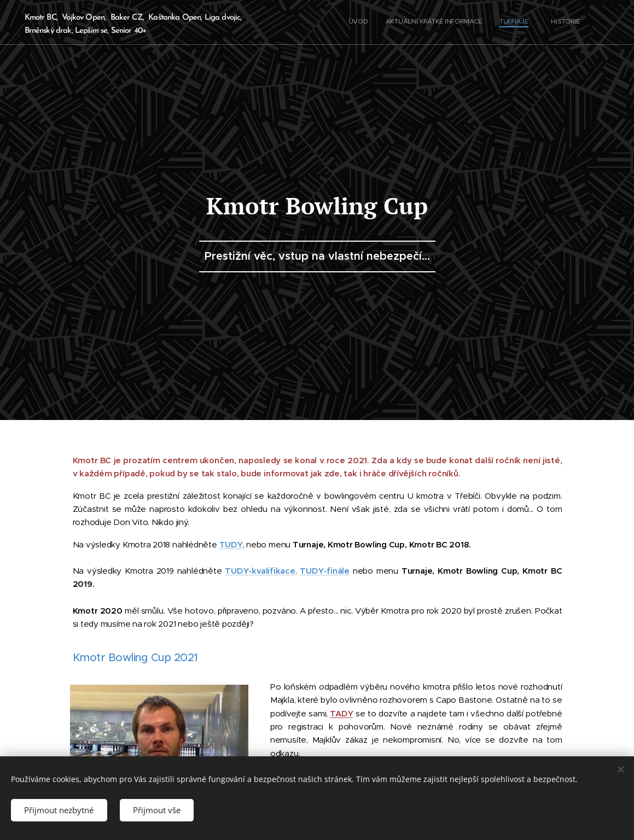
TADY (341, 713)
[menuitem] (537, 22)
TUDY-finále (325, 571)
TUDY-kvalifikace (260, 571)
